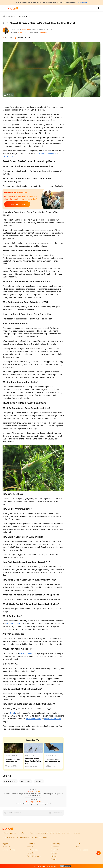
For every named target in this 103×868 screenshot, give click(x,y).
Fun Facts (12, 16)
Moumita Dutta (25, 30)
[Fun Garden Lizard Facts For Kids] (13, 748)
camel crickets (26, 653)
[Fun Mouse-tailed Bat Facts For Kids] (53, 748)
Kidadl (5, 16)
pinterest (55, 850)
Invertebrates (26, 781)
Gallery (10, 95)
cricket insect (8, 156)
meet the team (33, 850)
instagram (55, 853)
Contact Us (6, 847)
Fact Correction (57, 813)
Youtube (54, 859)
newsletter (31, 853)
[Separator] (99, 853)
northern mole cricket (47, 154)
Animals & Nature (11, 755)
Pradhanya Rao (44, 32)
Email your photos (17, 204)
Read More (83, 2)
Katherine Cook (22, 32)
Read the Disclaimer (14, 813)
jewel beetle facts (34, 719)
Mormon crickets (13, 624)
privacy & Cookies (82, 850)
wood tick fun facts (53, 719)
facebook (55, 847)
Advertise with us (9, 850)
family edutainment (34, 856)
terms (78, 847)
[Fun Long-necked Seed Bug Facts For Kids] (33, 748)
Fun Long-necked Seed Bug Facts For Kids (33, 761)
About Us (30, 847)
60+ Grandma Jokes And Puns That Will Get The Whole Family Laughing (46, 2)
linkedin (54, 856)
